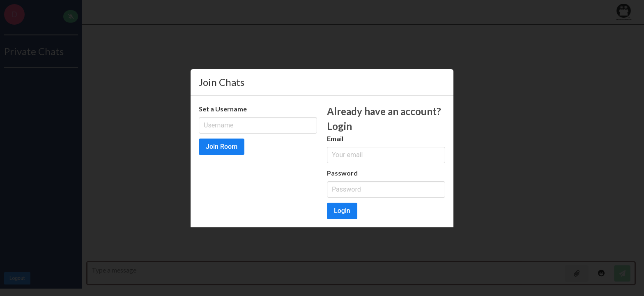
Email (335, 138)
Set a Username (223, 109)
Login (342, 211)
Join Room (222, 147)
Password (342, 173)
